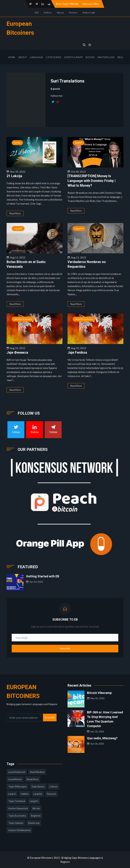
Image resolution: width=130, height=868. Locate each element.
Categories (54, 57)
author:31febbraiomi (19, 830)
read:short (33, 779)
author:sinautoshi (18, 808)
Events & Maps (74, 57)
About (23, 57)
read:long (34, 823)
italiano (25, 794)
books (17, 143)
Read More (15, 213)
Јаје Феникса (17, 352)
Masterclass (106, 57)
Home (12, 57)
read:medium (37, 772)
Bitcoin (36, 808)
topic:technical (17, 801)
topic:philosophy (17, 786)
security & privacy (23, 319)
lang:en (34, 801)
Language (36, 57)
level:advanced (17, 772)
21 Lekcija (14, 176)
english (79, 143)
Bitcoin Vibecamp (99, 693)
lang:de (38, 794)
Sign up (60, 13)
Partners (73, 13)
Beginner (36, 816)
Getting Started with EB (43, 576)
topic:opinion (16, 823)
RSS (37, 13)
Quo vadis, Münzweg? (102, 738)
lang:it (12, 794)
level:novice (15, 779)
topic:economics (17, 816)
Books (90, 57)
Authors (48, 13)
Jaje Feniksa (77, 352)
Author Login (89, 13)
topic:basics (38, 786)
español (18, 228)
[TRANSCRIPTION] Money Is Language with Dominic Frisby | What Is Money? (92, 181)
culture (53, 786)
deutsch (51, 794)
